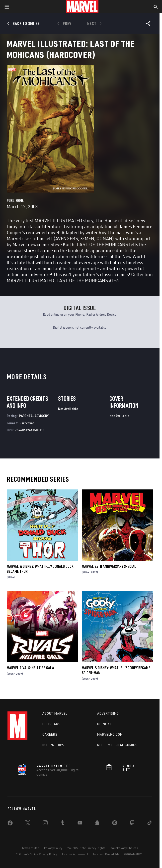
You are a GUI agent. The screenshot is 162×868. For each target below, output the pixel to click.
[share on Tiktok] (150, 824)
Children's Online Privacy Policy (36, 854)
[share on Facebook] (10, 824)
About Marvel (55, 713)
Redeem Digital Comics (117, 745)
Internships (53, 745)
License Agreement (75, 854)
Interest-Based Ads (106, 854)
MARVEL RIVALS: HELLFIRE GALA (30, 668)
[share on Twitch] (132, 824)
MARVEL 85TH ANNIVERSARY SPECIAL (109, 566)
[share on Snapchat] (97, 824)
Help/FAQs (51, 724)
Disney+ (104, 724)
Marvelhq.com (110, 734)
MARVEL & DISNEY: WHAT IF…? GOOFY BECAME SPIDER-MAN (116, 670)
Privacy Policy (53, 848)
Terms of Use (30, 848)
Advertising (108, 713)
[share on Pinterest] (115, 824)
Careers (50, 734)
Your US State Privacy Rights (86, 848)
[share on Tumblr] (63, 824)
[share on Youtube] (80, 824)
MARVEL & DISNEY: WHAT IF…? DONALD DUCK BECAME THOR (40, 569)
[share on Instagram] (45, 824)
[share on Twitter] (28, 824)
